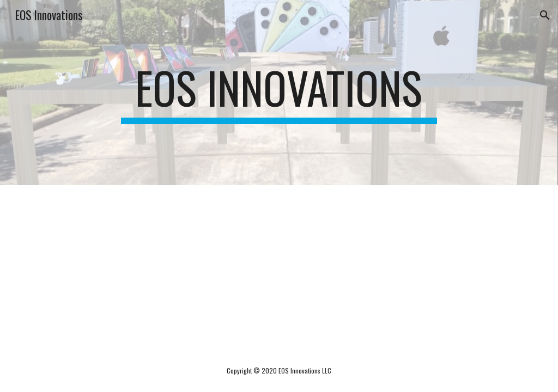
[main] (279, 93)
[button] (545, 15)
